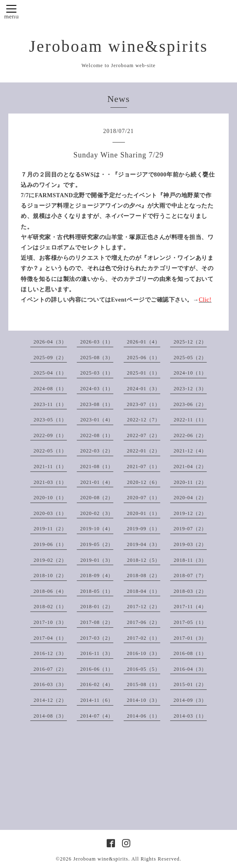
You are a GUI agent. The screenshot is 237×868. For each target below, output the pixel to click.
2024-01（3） (144, 389)
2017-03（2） (97, 638)
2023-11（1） (50, 404)
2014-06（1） (144, 716)
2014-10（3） (144, 700)
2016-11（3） (97, 653)
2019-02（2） (50, 560)
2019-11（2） (50, 529)
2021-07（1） (144, 467)
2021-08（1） (97, 467)
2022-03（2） (97, 451)
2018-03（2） (190, 591)
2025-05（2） (190, 358)
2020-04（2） (190, 498)
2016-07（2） (50, 669)
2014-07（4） (97, 716)
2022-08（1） (97, 435)
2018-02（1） (50, 607)
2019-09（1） (144, 529)
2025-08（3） (97, 358)
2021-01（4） (97, 482)
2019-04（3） (144, 544)
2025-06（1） (144, 358)
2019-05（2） (97, 544)
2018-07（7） (190, 575)
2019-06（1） (50, 544)
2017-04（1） (50, 638)
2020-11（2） (190, 482)
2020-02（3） (97, 513)
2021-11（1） (50, 467)
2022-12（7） (144, 420)
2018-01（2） (97, 607)
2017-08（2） (97, 622)
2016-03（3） (50, 684)
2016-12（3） (50, 653)
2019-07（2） (190, 529)
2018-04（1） (144, 591)
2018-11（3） (190, 560)
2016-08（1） (190, 653)
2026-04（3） (50, 342)
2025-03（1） (97, 373)
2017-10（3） (50, 622)
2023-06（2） (190, 404)
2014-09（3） (190, 700)
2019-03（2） (190, 544)
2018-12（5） (144, 560)
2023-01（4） (97, 420)
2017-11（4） (190, 607)
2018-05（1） (97, 591)
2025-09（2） (50, 358)
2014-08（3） (50, 716)
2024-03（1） (97, 389)
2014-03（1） (190, 716)
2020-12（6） (144, 482)
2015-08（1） (144, 684)
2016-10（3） (144, 653)
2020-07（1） (144, 498)
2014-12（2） (50, 700)
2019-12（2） (190, 513)
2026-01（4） (144, 342)
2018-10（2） (50, 575)
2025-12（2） (190, 342)
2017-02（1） (144, 638)
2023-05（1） (50, 420)
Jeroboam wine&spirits (118, 46)
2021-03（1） (50, 482)
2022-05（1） (50, 451)
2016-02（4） (97, 684)
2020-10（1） (50, 498)
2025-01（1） (144, 373)
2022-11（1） (190, 420)
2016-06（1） (97, 669)
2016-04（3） (190, 669)
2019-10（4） (97, 529)
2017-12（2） (144, 607)
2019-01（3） (97, 560)
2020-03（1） (50, 513)
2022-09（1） (50, 435)
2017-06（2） (144, 622)
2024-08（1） (50, 389)
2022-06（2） (190, 435)
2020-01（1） (144, 513)
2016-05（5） (144, 669)
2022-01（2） (144, 451)
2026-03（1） (97, 342)
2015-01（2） (190, 684)
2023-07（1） (144, 404)
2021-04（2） (190, 467)
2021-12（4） (190, 451)
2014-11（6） (97, 700)
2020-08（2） (97, 498)
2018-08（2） (144, 575)
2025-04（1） (50, 373)
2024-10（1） (190, 373)
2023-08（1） (97, 404)
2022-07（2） (144, 435)
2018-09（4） (97, 575)
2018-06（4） (50, 591)
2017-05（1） (190, 622)
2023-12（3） (190, 389)
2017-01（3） (190, 638)
